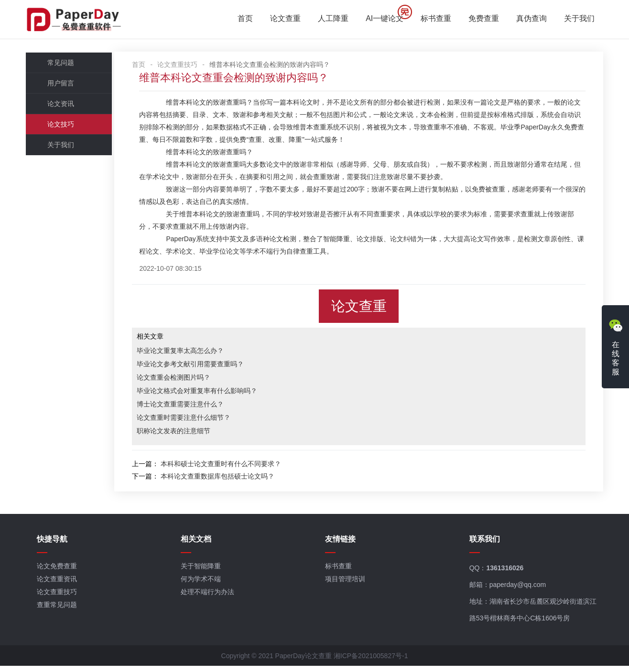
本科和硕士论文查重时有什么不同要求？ (234, 466)
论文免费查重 (59, 572)
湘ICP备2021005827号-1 (371, 662)
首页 (243, 19)
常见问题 (63, 65)
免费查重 (482, 19)
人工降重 (331, 19)
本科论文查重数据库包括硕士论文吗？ (230, 479)
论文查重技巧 (190, 67)
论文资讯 (63, 106)
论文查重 (283, 19)
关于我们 (577, 19)
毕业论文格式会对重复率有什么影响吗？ (210, 393)
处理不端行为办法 (209, 597)
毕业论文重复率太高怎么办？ (193, 353)
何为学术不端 (203, 585)
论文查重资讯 (59, 585)
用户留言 (63, 85)
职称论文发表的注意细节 (186, 433)
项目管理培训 (346, 585)
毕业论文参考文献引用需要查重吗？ (203, 366)
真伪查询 (530, 19)
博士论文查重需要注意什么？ (193, 406)
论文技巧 (63, 127)
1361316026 (505, 574)
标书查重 (434, 19)
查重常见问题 (59, 610)
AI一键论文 (383, 19)
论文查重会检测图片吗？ (186, 380)
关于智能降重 (203, 572)
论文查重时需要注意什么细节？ (196, 420)
